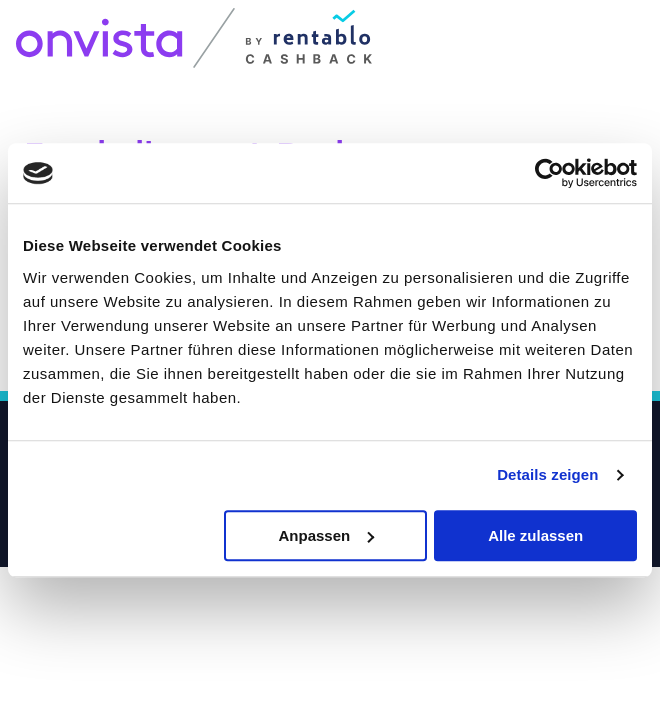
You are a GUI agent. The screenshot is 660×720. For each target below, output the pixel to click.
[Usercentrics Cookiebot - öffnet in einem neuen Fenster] (549, 173)
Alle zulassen (535, 535)
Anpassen (326, 535)
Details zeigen (547, 474)
